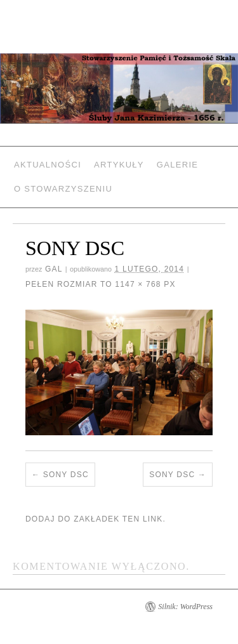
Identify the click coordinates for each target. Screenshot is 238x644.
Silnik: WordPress (185, 607)
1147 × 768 (138, 284)
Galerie (177, 165)
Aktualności (48, 165)
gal (54, 269)
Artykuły (119, 165)
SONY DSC (66, 475)
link (153, 519)
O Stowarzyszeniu (63, 189)
